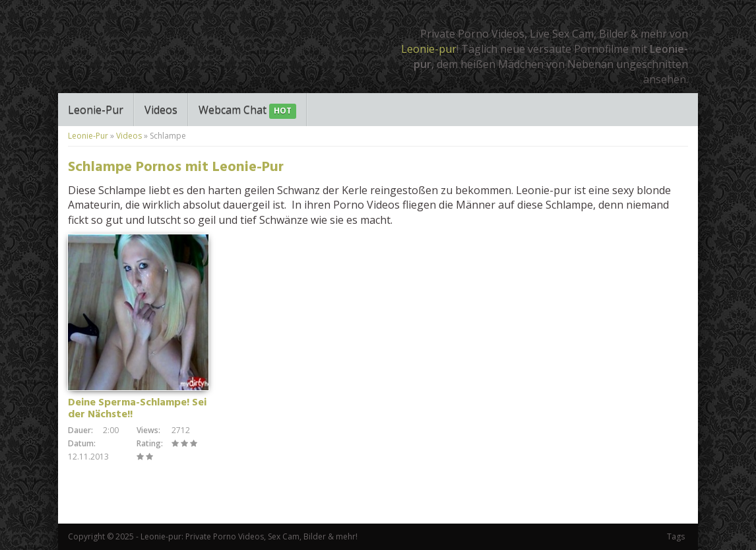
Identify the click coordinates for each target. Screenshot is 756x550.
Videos (161, 110)
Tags (676, 536)
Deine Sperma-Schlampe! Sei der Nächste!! (137, 409)
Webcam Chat (247, 111)
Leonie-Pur (96, 110)
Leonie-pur (429, 49)
